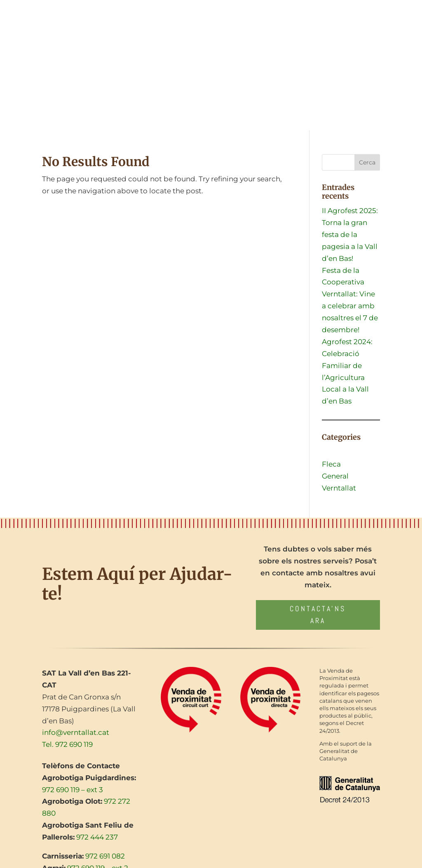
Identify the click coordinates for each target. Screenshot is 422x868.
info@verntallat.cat (76, 732)
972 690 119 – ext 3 (73, 790)
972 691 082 (105, 856)
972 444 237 (97, 837)
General (335, 476)
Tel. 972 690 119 (67, 744)
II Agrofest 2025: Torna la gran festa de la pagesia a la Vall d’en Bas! (350, 235)
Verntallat (339, 488)
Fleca (331, 464)
